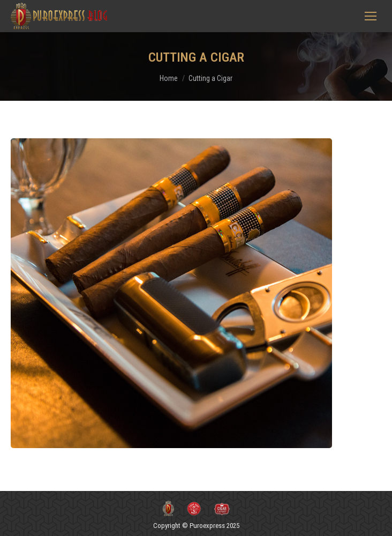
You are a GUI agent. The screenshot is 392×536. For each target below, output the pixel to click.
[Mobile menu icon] (371, 16)
